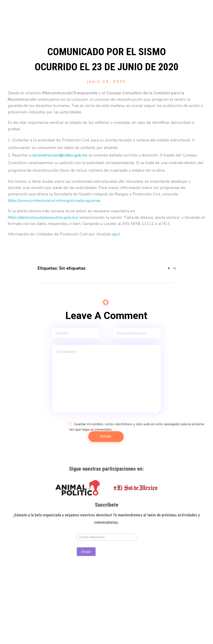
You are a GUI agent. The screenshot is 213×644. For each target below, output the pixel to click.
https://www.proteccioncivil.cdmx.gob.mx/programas (54, 201)
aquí (116, 234)
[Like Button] (169, 268)
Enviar (86, 552)
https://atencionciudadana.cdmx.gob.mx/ (43, 217)
